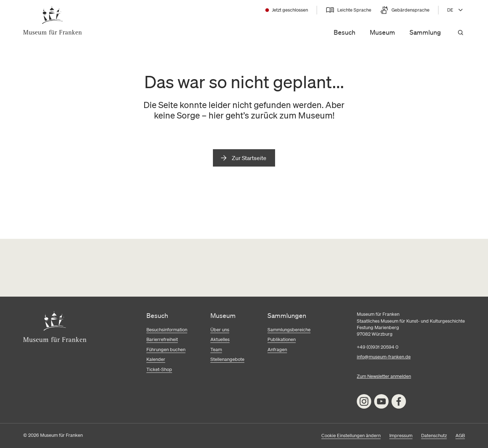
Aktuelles (220, 339)
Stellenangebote (227, 359)
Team (216, 350)
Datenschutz (434, 436)
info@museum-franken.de (384, 357)
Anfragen (277, 350)
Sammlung (425, 32)
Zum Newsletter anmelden (384, 376)
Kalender (156, 359)
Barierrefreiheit (162, 339)
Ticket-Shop (159, 369)
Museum (382, 32)
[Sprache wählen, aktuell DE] (456, 10)
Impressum (401, 436)
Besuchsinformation (167, 330)
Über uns (220, 330)
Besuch (344, 32)
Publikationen (282, 339)
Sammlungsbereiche (289, 330)
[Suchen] (461, 33)
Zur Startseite (249, 158)
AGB (460, 436)
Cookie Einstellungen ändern (351, 436)
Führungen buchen (166, 350)
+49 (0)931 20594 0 (378, 347)
